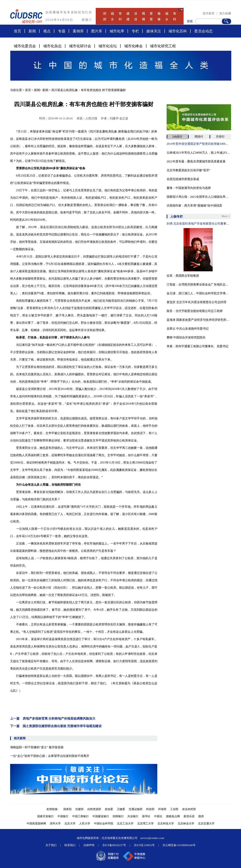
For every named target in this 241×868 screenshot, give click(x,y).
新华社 (146, 816)
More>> (226, 216)
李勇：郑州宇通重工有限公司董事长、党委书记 (198, 346)
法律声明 (89, 845)
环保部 (162, 809)
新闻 (32, 31)
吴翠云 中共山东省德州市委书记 (188, 329)
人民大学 (85, 823)
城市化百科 (178, 31)
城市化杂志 (52, 46)
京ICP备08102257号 (114, 845)
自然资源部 (94, 809)
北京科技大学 (166, 823)
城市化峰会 (133, 46)
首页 (17, 31)
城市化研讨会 (80, 46)
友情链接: (53, 809)
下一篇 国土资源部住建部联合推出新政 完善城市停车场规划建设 (56, 726)
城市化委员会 (25, 46)
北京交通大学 (206, 823)
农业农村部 (189, 809)
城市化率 (117, 31)
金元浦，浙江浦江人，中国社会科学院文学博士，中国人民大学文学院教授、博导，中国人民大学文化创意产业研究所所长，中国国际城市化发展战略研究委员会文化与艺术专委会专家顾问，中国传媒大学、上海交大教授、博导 (199, 293)
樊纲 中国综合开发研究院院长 (186, 337)
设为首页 (209, 13)
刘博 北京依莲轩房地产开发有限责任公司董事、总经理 (199, 224)
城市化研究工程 (163, 46)
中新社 (158, 816)
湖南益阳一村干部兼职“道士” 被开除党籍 (37, 747)
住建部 (79, 809)
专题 (62, 31)
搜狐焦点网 (173, 816)
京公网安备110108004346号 (179, 845)
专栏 (135, 31)
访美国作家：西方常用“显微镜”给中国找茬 (194, 206)
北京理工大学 (145, 823)
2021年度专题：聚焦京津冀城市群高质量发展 (196, 161)
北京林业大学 (186, 823)
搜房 (201, 816)
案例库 (78, 31)
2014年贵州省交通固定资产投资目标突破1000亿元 (199, 144)
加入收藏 (225, 13)
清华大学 (55, 823)
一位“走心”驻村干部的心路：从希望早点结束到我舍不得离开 (50, 756)
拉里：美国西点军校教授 (183, 276)
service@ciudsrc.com (152, 838)
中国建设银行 (101, 816)
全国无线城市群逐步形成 (183, 179)
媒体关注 (154, 31)
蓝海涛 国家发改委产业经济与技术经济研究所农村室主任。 (199, 320)
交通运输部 (136, 809)
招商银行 (118, 816)
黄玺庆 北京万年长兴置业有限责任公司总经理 (196, 302)
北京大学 (70, 823)
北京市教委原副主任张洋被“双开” (189, 170)
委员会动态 (203, 31)
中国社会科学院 (104, 823)
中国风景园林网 (36, 823)
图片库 (97, 31)
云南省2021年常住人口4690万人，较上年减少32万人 (199, 153)
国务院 (67, 809)
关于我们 (51, 845)
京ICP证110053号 (144, 845)
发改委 (109, 809)
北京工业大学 (125, 823)
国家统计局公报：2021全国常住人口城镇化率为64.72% (199, 197)
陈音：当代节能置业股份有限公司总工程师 (195, 311)
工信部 (174, 809)
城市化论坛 (108, 46)
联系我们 (70, 845)
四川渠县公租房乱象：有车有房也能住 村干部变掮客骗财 (89, 90)
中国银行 (63, 816)
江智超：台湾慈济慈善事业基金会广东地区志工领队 (199, 284)
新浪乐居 (189, 816)
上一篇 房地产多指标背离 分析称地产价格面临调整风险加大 (53, 719)
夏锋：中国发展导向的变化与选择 (189, 188)
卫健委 (121, 809)
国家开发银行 (45, 816)
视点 (47, 31)
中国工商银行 (80, 816)
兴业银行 (133, 816)
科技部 (150, 809)
